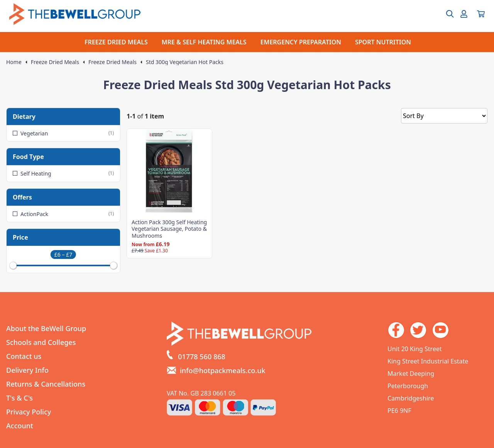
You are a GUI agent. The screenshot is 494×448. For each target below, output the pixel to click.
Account (20, 426)
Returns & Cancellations (46, 384)
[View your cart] (481, 14)
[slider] (13, 265)
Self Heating (63, 173)
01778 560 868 (202, 357)
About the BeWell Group (46, 328)
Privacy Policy (29, 412)
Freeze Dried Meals (55, 62)
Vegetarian (63, 133)
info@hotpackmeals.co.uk (223, 370)
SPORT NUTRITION (383, 42)
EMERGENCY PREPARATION (301, 42)
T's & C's (19, 398)
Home (14, 62)
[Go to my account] (464, 14)
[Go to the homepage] (75, 14)
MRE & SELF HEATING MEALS (204, 42)
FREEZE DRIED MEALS (116, 42)
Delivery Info (27, 370)
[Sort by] (444, 116)
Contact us (24, 356)
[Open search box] (445, 14)
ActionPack (63, 214)
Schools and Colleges (41, 342)
